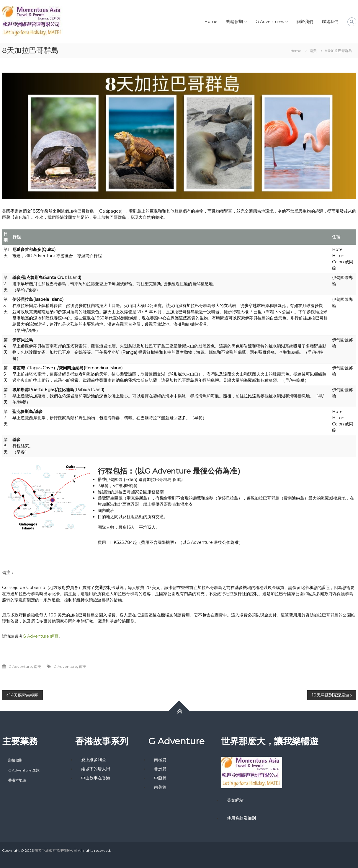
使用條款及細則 (241, 818)
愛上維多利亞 (94, 760)
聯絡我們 (330, 22)
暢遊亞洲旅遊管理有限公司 (56, 850)
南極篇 (160, 760)
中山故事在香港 (96, 778)
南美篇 (160, 787)
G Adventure (20, 666)
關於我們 (305, 22)
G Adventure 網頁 (41, 636)
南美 (313, 51)
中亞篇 (160, 778)
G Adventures (270, 22)
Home (211, 22)
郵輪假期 (235, 22)
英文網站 (235, 800)
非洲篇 (160, 769)
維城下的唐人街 (96, 769)
